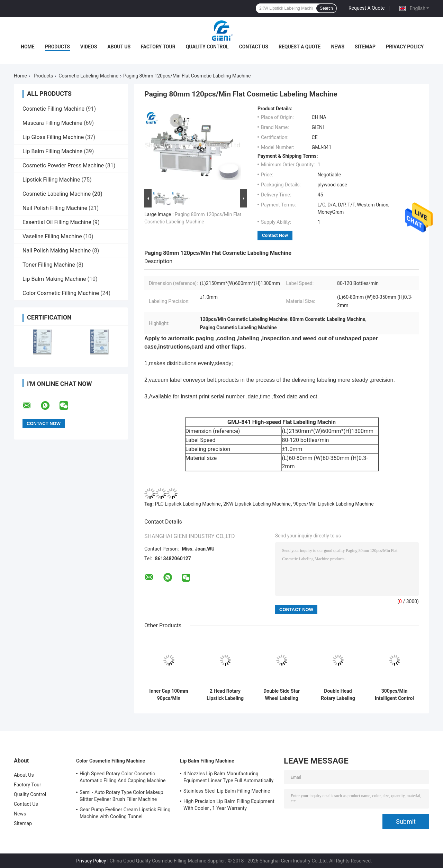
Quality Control (207, 47)
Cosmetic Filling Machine (53, 109)
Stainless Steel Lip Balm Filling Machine (227, 791)
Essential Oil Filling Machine (57, 222)
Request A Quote (367, 8)
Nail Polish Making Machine (57, 251)
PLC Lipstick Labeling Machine (188, 504)
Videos (89, 47)
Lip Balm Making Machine (54, 279)
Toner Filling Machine (49, 265)
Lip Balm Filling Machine (52, 151)
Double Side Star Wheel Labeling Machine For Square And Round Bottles (282, 695)
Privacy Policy (405, 47)
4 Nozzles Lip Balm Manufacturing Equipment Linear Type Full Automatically (228, 777)
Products (57, 47)
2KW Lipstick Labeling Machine (257, 504)
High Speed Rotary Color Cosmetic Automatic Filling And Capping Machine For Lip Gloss (123, 778)
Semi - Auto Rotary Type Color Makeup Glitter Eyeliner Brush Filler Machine (121, 796)
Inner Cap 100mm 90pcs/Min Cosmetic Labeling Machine (169, 695)
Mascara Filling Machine (52, 123)
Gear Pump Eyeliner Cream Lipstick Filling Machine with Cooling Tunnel (125, 813)
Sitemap (365, 47)
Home (28, 47)
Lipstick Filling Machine (51, 180)
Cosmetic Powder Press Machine (63, 165)
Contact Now (275, 235)
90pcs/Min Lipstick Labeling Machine (333, 504)
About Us (119, 47)
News (338, 47)
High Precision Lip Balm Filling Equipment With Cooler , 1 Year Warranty (229, 805)
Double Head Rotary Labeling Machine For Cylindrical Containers (338, 695)
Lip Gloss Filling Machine (53, 137)
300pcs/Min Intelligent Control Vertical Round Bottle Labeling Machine (394, 695)
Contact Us (254, 47)
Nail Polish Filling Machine (55, 208)
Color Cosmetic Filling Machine (61, 293)
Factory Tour (158, 47)
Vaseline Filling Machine (52, 236)
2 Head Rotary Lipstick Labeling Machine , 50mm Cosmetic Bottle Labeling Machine (225, 695)
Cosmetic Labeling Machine (88, 76)
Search (326, 8)
